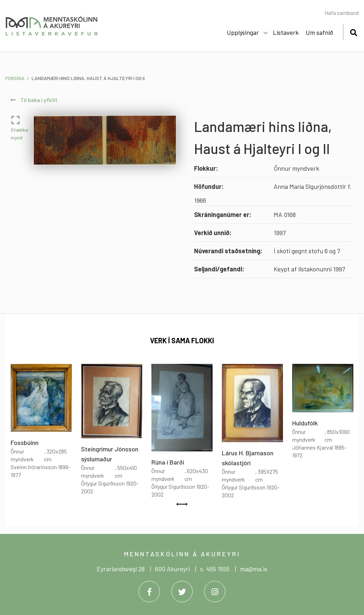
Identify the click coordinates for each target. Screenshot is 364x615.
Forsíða (15, 78)
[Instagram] (215, 592)
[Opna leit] (354, 31)
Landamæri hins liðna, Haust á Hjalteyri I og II (88, 78)
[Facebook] (149, 592)
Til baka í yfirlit (34, 100)
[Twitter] (182, 592)
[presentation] (179, 504)
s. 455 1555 (215, 569)
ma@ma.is (254, 569)
